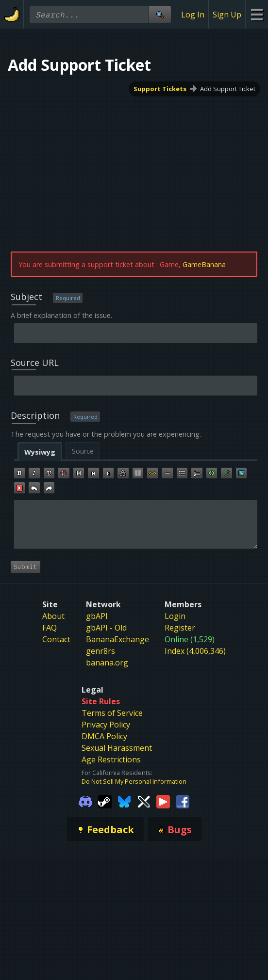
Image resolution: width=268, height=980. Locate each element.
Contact (56, 639)
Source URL (35, 363)
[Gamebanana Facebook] (183, 801)
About (53, 616)
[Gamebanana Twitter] (144, 801)
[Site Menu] (257, 14)
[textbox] (136, 524)
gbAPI (97, 616)
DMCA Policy (104, 736)
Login (175, 616)
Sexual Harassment (117, 748)
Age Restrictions (111, 759)
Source (83, 451)
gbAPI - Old (106, 628)
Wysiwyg (40, 452)
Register (180, 628)
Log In (193, 15)
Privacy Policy (106, 725)
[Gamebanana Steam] (105, 801)
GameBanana (204, 264)
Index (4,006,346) (195, 651)
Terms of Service (112, 713)
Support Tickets (160, 89)
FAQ (50, 628)
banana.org (107, 663)
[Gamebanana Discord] (85, 801)
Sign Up (227, 15)
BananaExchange (117, 639)
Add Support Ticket (228, 89)
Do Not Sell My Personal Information (134, 781)
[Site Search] (160, 14)
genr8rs (100, 651)
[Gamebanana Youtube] (163, 801)
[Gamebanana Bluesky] (124, 801)
